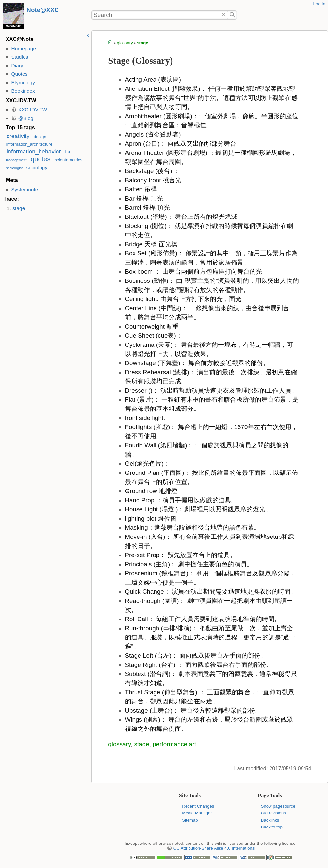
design (40, 137)
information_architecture (29, 144)
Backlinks (270, 820)
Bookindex (23, 91)
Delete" (224, 15)
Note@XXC (43, 10)
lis (68, 152)
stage (19, 208)
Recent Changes (198, 806)
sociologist (14, 168)
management (16, 160)
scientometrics (69, 160)
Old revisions (273, 813)
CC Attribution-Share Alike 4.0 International (214, 848)
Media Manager (197, 813)
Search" (232, 15)
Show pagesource (278, 806)
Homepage (24, 48)
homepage (110, 43)
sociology (37, 167)
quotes (41, 159)
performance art (174, 744)
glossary (125, 43)
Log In (319, 4)
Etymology (23, 82)
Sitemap (190, 820)
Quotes (19, 74)
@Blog (26, 118)
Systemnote (25, 190)
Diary (17, 65)
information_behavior (34, 152)
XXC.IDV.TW (33, 110)
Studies (20, 57)
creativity (18, 136)
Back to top (272, 827)
